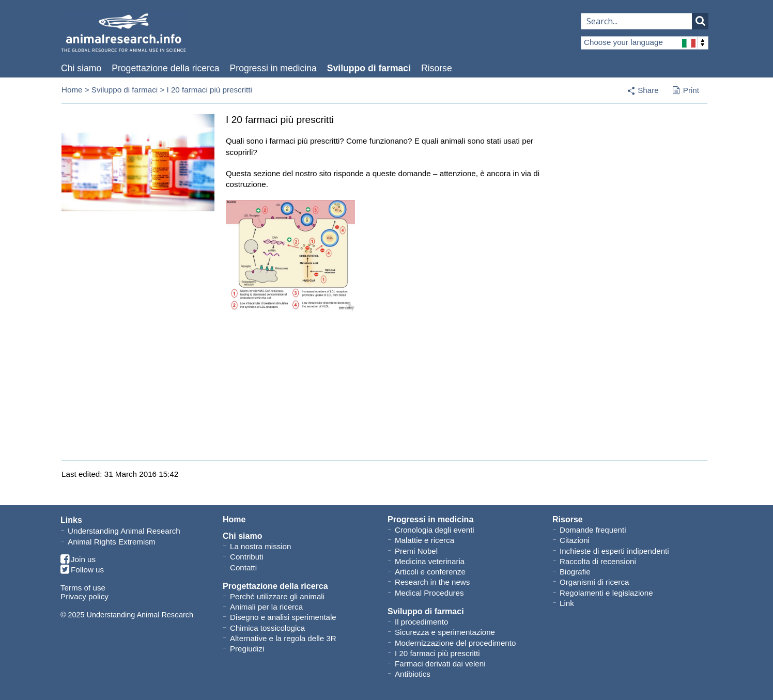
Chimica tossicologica (267, 628)
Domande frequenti (593, 530)
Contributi (247, 557)
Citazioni (575, 540)
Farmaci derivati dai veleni (440, 664)
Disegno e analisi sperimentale (283, 617)
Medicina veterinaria (430, 561)
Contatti (243, 567)
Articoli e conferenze (430, 572)
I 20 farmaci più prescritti (437, 653)
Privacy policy (84, 596)
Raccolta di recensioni (598, 561)
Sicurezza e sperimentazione (445, 632)
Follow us (82, 570)
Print (686, 91)
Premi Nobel (416, 551)
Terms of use (83, 588)
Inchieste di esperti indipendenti (614, 551)
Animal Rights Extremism (112, 542)
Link (567, 603)
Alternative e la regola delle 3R (283, 638)
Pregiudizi (247, 649)
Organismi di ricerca (594, 582)
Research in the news (432, 582)
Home (72, 90)
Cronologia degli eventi (435, 530)
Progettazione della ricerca (165, 68)
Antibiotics (413, 674)
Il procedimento (421, 622)
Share (648, 90)
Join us (78, 560)
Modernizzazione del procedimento (455, 643)
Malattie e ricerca (424, 540)
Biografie (575, 572)
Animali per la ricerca (266, 607)
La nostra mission (260, 546)
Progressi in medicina (273, 68)
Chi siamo (81, 68)
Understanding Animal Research (124, 531)
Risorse (437, 68)
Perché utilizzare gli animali (277, 596)
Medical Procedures (429, 593)
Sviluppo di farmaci (369, 68)
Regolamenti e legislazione (606, 593)
